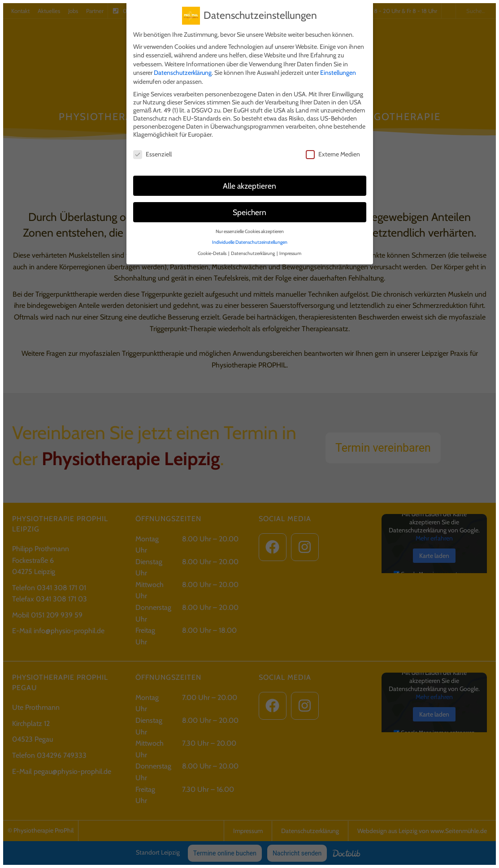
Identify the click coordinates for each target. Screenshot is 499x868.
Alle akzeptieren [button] (249, 183)
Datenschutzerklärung (183, 70)
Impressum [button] (290, 251)
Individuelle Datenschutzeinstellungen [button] (250, 240)
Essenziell (152, 151)
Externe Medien (333, 151)
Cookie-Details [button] (213, 251)
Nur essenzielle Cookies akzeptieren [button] (250, 228)
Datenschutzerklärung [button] (253, 251)
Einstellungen (338, 70)
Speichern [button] (249, 209)
